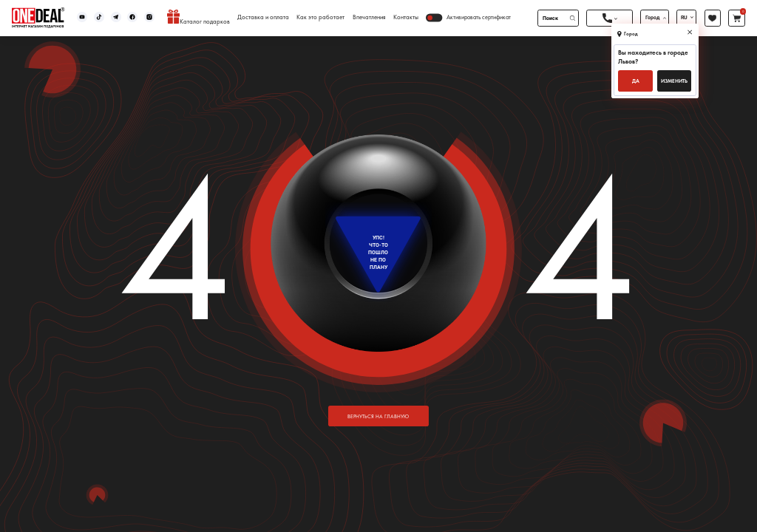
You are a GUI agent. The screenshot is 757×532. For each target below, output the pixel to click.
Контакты (406, 17)
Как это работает (320, 17)
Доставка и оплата (263, 17)
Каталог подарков (198, 18)
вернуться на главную (378, 416)
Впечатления (369, 17)
